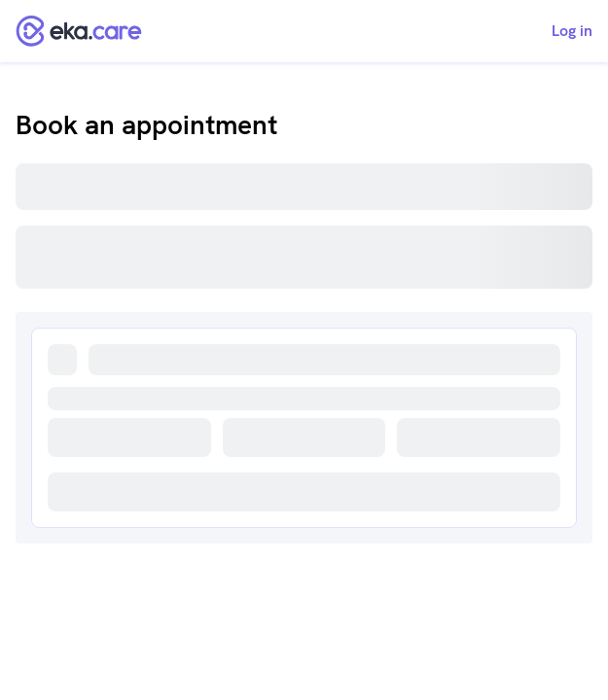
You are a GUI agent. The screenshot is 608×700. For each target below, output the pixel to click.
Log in (572, 31)
